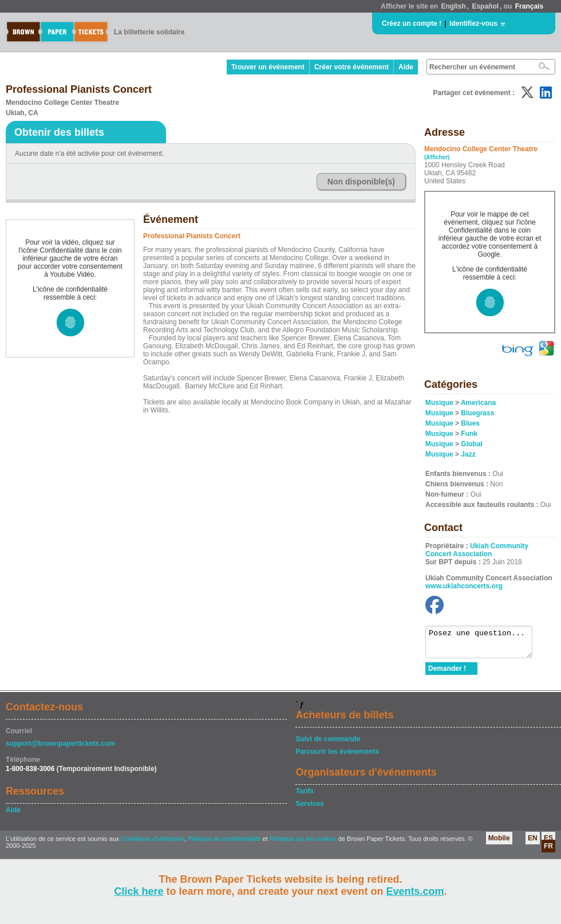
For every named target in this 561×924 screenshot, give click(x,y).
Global (471, 444)
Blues (470, 423)
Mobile (499, 843)
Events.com (415, 891)
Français (529, 6)
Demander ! (447, 674)
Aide (406, 67)
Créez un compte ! (412, 23)
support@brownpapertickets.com (60, 749)
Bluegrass (477, 413)
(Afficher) (437, 157)
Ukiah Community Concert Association (477, 550)
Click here (139, 891)
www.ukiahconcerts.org (464, 586)
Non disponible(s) (361, 182)
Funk (469, 434)
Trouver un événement (268, 67)
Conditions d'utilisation (153, 844)
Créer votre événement (351, 67)
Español (485, 6)
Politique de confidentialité (224, 844)
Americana (478, 403)
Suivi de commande (328, 744)
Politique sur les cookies (304, 844)
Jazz (468, 454)
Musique (439, 403)
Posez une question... (485, 644)
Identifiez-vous (473, 23)
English (453, 6)
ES (548, 843)
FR (548, 851)
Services (309, 809)
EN (533, 843)
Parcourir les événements (337, 757)
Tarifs (305, 796)
